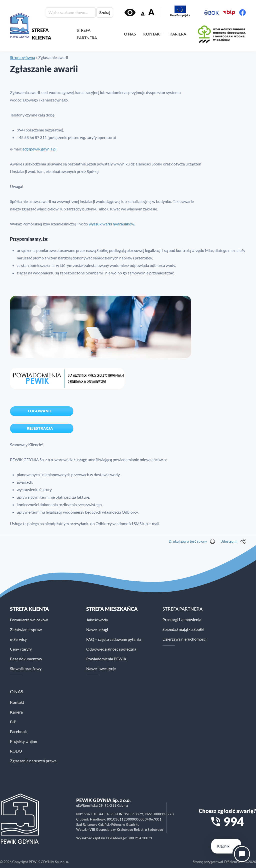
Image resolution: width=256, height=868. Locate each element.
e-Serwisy (18, 639)
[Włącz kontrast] (130, 12)
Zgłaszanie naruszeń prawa (33, 761)
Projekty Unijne (23, 741)
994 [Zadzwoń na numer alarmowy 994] (234, 822)
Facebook (18, 731)
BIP (13, 722)
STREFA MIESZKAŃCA (112, 609)
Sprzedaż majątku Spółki (183, 629)
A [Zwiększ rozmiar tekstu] (151, 12)
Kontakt (17, 702)
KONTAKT (153, 34)
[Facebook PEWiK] (242, 12)
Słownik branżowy (26, 668)
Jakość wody (97, 620)
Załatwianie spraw (26, 629)
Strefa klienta (29, 609)
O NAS (130, 34)
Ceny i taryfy (21, 649)
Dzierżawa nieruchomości (184, 639)
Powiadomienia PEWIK (106, 659)
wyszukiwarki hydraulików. (112, 224)
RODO (16, 751)
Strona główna (22, 57)
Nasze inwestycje (101, 668)
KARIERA (178, 34)
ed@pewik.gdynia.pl (39, 149)
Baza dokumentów (26, 659)
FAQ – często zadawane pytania (113, 639)
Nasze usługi (97, 629)
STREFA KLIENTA (41, 34)
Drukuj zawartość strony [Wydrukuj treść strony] (192, 541)
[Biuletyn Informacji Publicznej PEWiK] (229, 12)
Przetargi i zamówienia (182, 619)
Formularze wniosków (29, 620)
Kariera (16, 712)
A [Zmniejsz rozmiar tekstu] (143, 13)
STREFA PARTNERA (87, 34)
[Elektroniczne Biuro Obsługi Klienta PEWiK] (211, 12)
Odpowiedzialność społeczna (111, 649)
